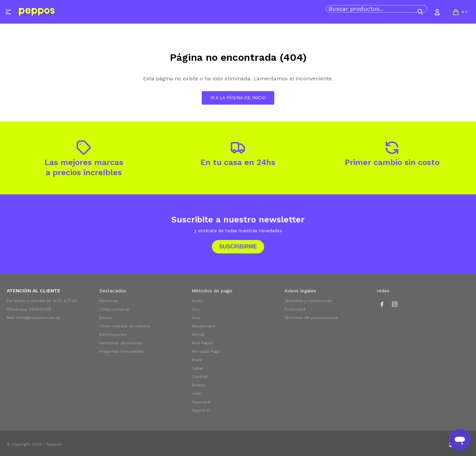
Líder (197, 394)
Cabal (197, 368)
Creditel (200, 377)
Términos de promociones (311, 318)
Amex (197, 301)
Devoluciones (113, 334)
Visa (196, 318)
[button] (420, 12)
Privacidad (295, 309)
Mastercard (203, 326)
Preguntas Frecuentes (121, 351)
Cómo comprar (114, 309)
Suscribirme (238, 247)
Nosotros (109, 301)
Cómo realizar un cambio (125, 326)
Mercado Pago (206, 351)
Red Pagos (202, 343)
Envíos (106, 318)
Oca (195, 309)
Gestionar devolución (121, 343)
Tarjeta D (201, 410)
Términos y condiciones (308, 301)
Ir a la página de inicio (238, 98)
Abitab (198, 334)
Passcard (201, 402)
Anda (197, 360)
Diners (198, 385)
